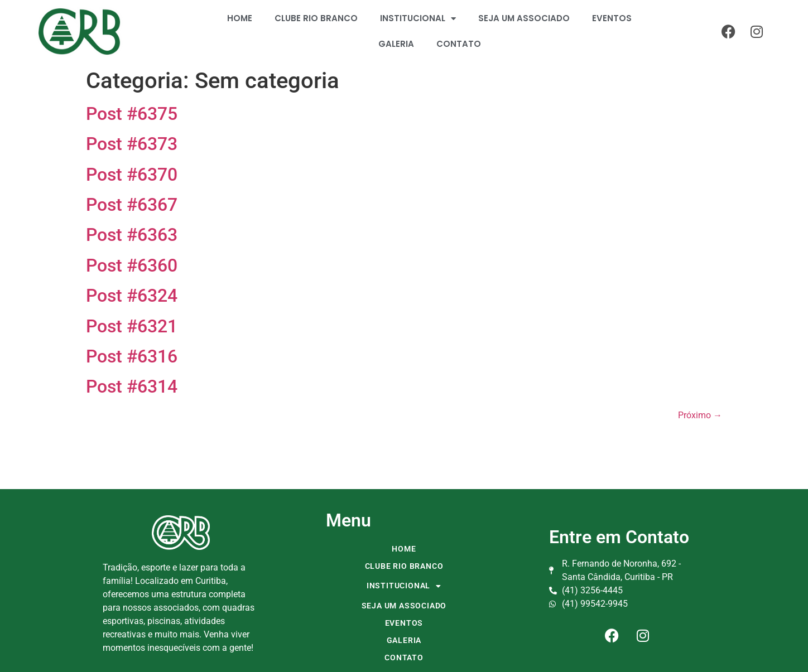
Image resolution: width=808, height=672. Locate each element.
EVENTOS (612, 18)
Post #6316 (132, 356)
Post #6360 (132, 265)
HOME (240, 18)
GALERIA (396, 44)
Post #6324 (132, 296)
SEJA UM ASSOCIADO (524, 18)
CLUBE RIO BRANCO (316, 18)
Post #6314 (132, 386)
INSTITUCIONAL (418, 19)
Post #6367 (132, 205)
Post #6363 (132, 235)
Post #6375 (132, 114)
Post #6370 (132, 175)
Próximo (700, 415)
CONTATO (459, 44)
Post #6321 (132, 326)
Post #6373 (132, 144)
